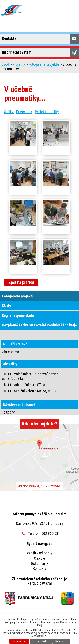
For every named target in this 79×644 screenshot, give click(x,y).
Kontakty (39, 569)
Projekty (19, 64)
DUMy (7, 306)
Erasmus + (24, 112)
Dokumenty (39, 563)
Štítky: (9, 112)
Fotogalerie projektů (44, 64)
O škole (39, 558)
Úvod (5, 64)
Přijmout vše (19, 641)
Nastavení (61, 641)
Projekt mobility (47, 112)
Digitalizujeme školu (18, 315)
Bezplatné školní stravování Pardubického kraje (39, 325)
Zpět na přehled (21, 282)
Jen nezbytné (41, 641)
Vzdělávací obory (39, 553)
